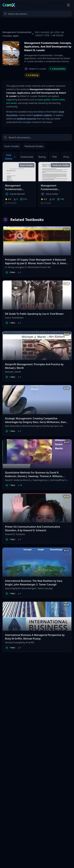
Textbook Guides (34, 146)
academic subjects (43, 115)
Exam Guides (12, 146)
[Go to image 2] (11, 64)
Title (54, 157)
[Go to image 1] (9, 64)
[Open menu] (68, 5)
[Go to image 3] (12, 64)
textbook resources (27, 119)
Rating (42, 157)
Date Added (10, 157)
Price (66, 157)
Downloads (27, 157)
